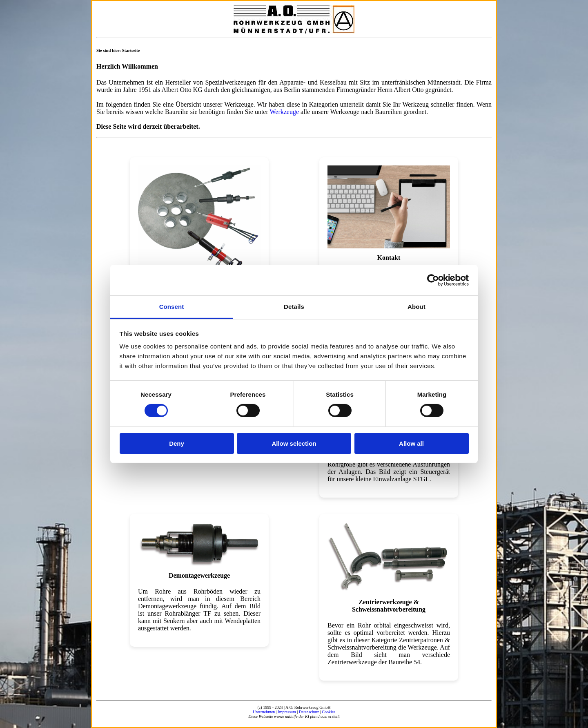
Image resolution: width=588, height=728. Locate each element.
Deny (177, 443)
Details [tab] (294, 307)
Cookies (329, 712)
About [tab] (416, 307)
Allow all (411, 443)
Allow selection (294, 443)
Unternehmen (264, 712)
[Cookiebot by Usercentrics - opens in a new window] (433, 280)
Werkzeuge (284, 112)
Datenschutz (309, 712)
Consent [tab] (172, 307)
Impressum (287, 712)
